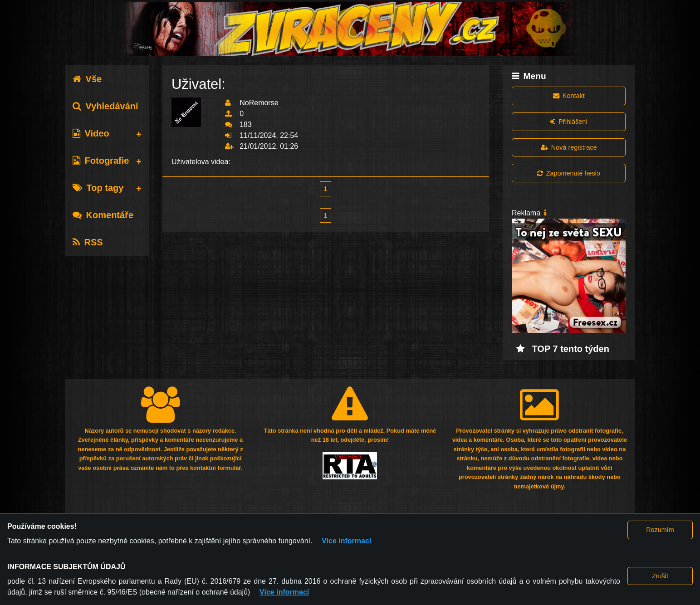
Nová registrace (569, 147)
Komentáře (103, 215)
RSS (88, 242)
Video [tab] (91, 133)
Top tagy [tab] (98, 188)
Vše (87, 79)
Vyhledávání (105, 106)
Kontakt (569, 96)
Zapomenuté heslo (568, 173)
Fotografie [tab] (101, 161)
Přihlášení (569, 122)
